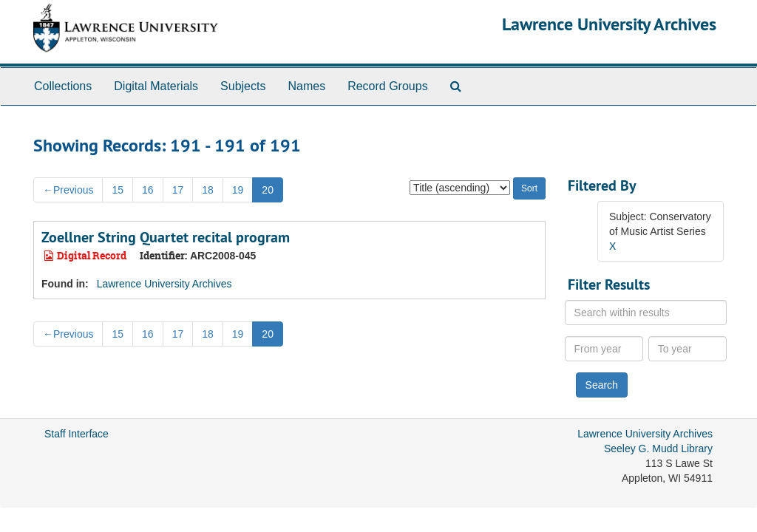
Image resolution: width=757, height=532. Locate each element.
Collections (63, 86)
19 (238, 190)
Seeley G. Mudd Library (658, 449)
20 (268, 190)
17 (178, 190)
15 (118, 190)
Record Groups (388, 86)
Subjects (243, 86)
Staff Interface (77, 434)
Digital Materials (156, 86)
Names (306, 86)
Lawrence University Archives (609, 24)
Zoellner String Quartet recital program (166, 237)
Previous (68, 190)
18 (208, 190)
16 (148, 190)
